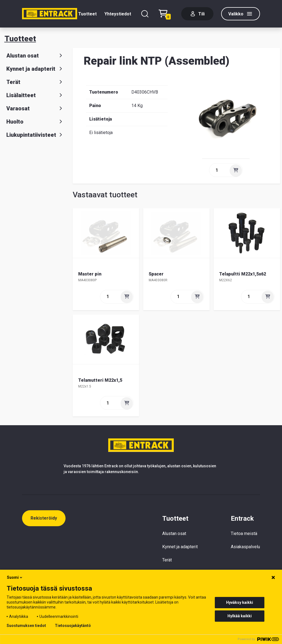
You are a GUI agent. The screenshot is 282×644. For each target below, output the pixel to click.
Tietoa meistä (244, 534)
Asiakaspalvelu (245, 547)
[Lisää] (236, 170)
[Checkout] (166, 14)
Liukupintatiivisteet (35, 135)
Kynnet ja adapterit (35, 69)
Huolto (35, 122)
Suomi (15, 577)
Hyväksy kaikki (240, 602)
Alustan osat (35, 56)
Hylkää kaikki (240, 616)
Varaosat (35, 108)
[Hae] (145, 14)
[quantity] (219, 170)
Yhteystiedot (118, 14)
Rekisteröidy (44, 518)
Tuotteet (87, 14)
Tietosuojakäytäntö (73, 626)
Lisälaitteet (35, 95)
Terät (35, 82)
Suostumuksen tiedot (26, 626)
